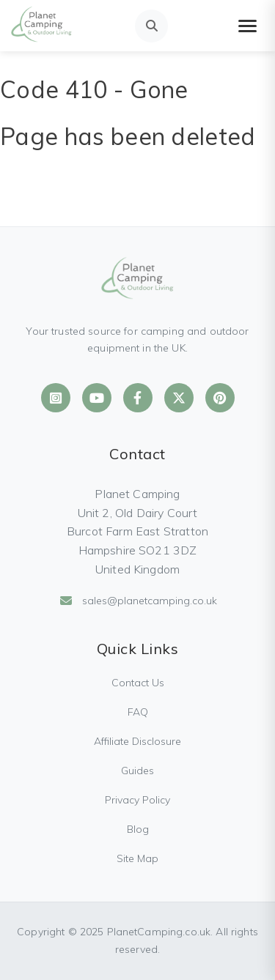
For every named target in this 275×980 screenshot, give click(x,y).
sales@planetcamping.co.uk (138, 601)
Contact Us (138, 683)
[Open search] (151, 26)
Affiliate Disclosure (137, 741)
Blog (138, 829)
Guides (137, 771)
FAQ (138, 712)
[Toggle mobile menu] (247, 26)
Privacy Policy (137, 800)
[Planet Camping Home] (42, 26)
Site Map (137, 858)
